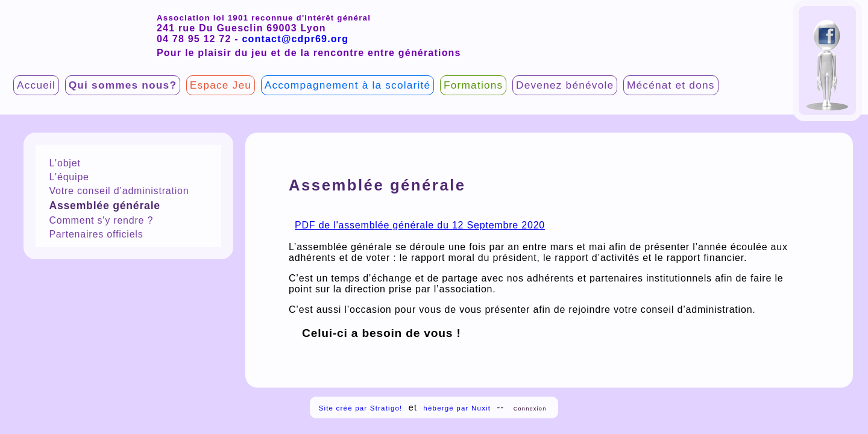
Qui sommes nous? (123, 85)
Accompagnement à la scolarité (348, 85)
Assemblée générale (105, 206)
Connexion (530, 409)
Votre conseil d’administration (119, 191)
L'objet (64, 163)
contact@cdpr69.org (295, 39)
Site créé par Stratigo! (361, 408)
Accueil (36, 85)
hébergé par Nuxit (457, 408)
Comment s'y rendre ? (101, 220)
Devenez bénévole (565, 85)
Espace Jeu (221, 85)
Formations (473, 85)
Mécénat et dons (671, 85)
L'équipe (69, 177)
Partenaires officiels (96, 234)
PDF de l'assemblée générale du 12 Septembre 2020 (420, 225)
